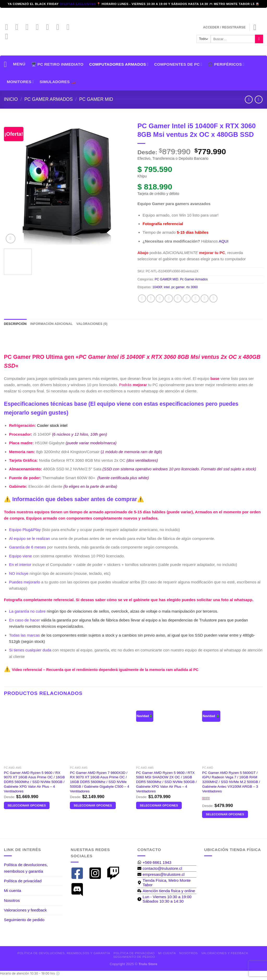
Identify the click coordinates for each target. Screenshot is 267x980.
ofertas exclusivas (78, 4)
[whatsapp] (154, 862)
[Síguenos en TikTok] (29, 28)
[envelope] (160, 868)
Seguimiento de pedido (24, 920)
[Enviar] (259, 39)
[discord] (79, 890)
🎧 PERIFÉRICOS (226, 64)
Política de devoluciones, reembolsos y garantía (26, 868)
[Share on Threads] (169, 298)
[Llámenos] (50, 28)
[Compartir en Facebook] (142, 298)
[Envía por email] (178, 298)
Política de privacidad (23, 881)
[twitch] (115, 873)
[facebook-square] (79, 873)
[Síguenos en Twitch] (70, 28)
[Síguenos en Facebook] (9, 28)
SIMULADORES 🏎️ (58, 82)
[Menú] (15, 64)
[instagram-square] (97, 873)
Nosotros (12, 900)
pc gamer (178, 287)
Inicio (11, 99)
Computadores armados (119, 64)
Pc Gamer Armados (48, 99)
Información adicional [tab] (51, 324)
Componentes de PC (178, 64)
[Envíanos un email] (40, 28)
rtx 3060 (192, 287)
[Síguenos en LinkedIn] (60, 28)
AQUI (224, 241)
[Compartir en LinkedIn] (195, 298)
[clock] (167, 899)
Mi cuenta (13, 890)
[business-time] (166, 891)
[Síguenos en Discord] (9, 38)
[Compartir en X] (151, 298)
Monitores (20, 82)
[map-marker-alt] (167, 883)
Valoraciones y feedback (25, 910)
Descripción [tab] (15, 324)
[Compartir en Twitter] (160, 298)
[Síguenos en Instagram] (19, 28)
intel (167, 287)
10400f (157, 287)
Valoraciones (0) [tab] (92, 324)
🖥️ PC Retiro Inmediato (57, 64)
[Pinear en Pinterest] (187, 298)
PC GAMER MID (96, 99)
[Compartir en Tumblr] (205, 298)
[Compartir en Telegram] (213, 298)
